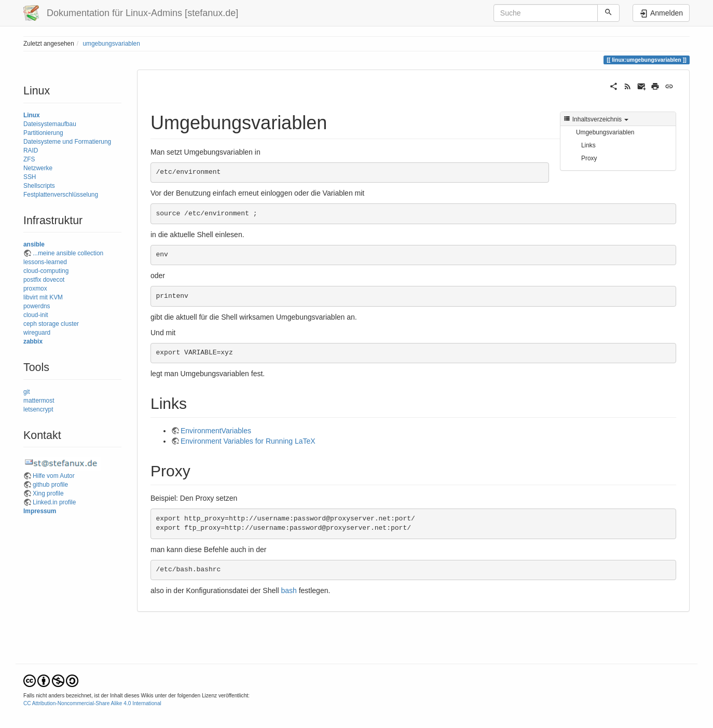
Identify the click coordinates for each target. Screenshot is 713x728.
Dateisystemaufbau (50, 124)
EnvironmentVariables (216, 431)
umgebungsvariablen (111, 44)
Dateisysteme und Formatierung (67, 142)
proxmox (35, 289)
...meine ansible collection (68, 253)
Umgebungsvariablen (605, 132)
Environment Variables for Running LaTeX (248, 441)
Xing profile (48, 493)
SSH (30, 177)
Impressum (40, 511)
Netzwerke (38, 168)
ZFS (29, 159)
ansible (34, 244)
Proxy (589, 158)
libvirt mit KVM (43, 297)
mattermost (39, 401)
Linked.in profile (54, 502)
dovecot (54, 280)
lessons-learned (45, 262)
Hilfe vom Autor (54, 476)
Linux (32, 115)
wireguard (37, 333)
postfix (32, 280)
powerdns (37, 306)
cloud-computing (46, 271)
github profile (50, 485)
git (27, 392)
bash (289, 590)
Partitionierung (43, 133)
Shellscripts (39, 186)
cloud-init (36, 315)
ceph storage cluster (51, 324)
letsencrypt (38, 409)
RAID (31, 150)
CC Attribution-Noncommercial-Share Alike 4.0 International (92, 703)
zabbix (33, 341)
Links (588, 145)
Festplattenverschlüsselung (61, 195)
